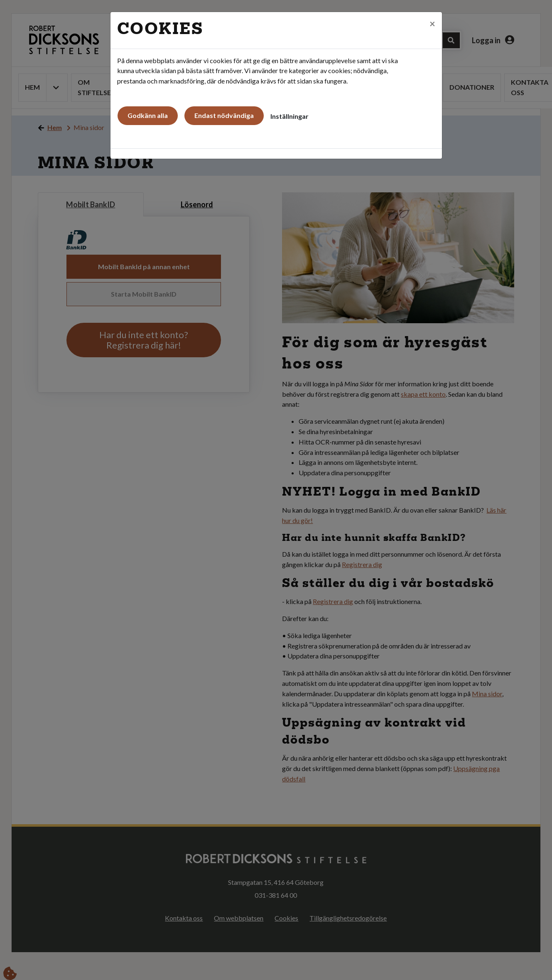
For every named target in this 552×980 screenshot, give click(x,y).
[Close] (432, 21)
